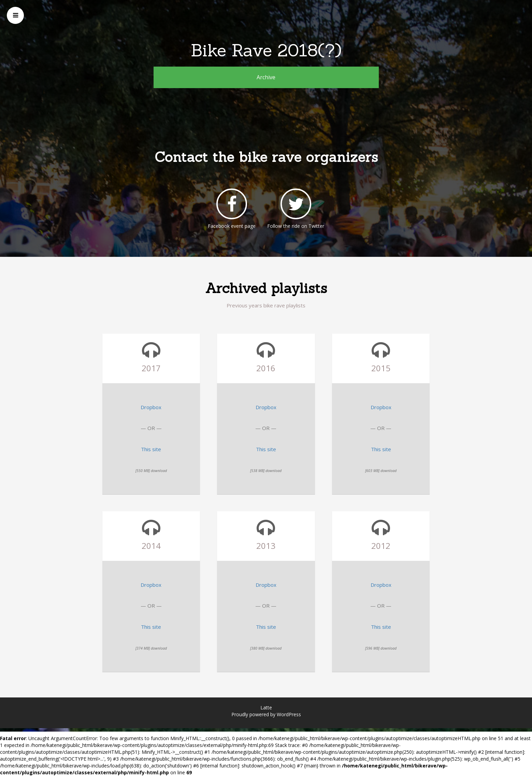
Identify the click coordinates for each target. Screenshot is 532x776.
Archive (266, 77)
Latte (266, 708)
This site (151, 449)
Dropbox (151, 407)
